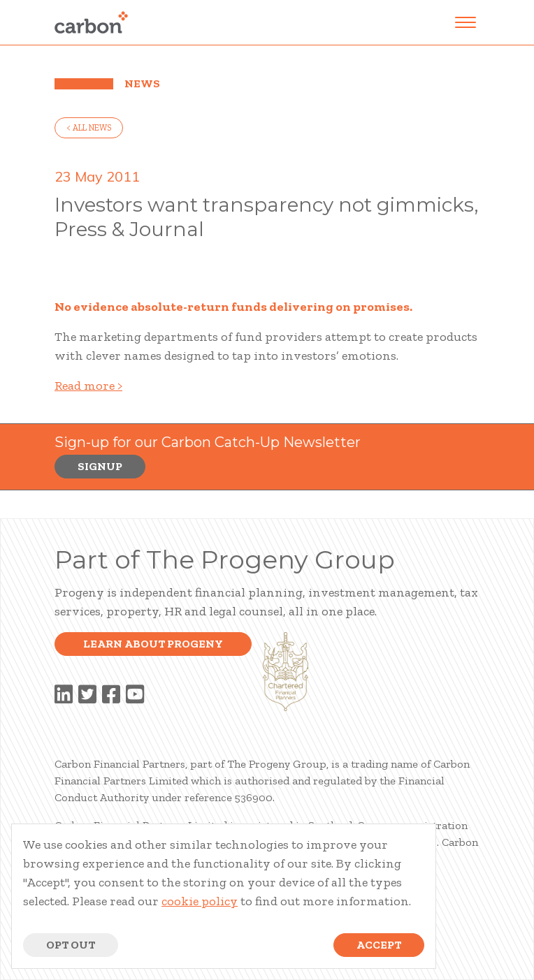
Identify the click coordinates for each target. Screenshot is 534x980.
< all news (89, 128)
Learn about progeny (153, 644)
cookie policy (200, 901)
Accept (379, 945)
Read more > (88, 386)
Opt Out (71, 945)
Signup (100, 466)
